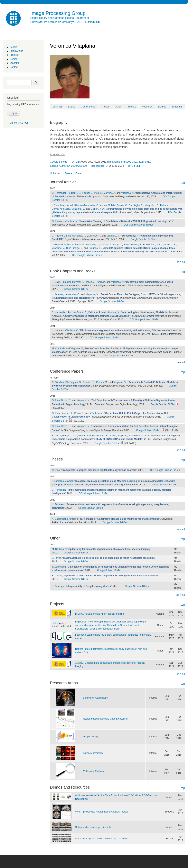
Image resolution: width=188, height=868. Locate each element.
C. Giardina (58, 382)
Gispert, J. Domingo (95, 282)
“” (123, 221)
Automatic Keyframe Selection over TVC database (101, 839)
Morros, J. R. (169, 245)
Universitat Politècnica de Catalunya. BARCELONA (65, 22)
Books (71, 107)
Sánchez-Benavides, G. (87, 205)
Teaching (15, 63)
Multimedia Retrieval (94, 771)
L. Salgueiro (58, 504)
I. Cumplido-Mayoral (62, 205)
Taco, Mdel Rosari (81, 436)
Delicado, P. (95, 236)
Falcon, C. (122, 205)
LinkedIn (55, 173)
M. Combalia (58, 348)
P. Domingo (58, 586)
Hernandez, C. (80, 236)
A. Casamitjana (60, 519)
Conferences (88, 107)
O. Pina (56, 221)
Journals (58, 107)
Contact (14, 67)
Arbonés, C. (89, 382)
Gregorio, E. (95, 248)
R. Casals (57, 576)
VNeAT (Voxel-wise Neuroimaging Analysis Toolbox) (102, 812)
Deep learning (90, 737)
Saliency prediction (93, 753)
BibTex (64, 200)
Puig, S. (98, 193)
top (183, 183)
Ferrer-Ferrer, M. (76, 245)
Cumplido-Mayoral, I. (72, 282)
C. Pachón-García (61, 236)
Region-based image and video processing (105, 719)
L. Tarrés (56, 558)
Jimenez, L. (67, 413)
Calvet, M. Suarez (61, 209)
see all (181, 262)
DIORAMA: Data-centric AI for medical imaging (99, 614)
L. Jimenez (58, 294)
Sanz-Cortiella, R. (133, 245)
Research (147, 107)
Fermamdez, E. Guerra (104, 436)
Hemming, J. (93, 245)
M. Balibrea (58, 549)
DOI (165, 197)
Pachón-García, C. (77, 312)
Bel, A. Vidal (143, 436)
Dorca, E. (66, 400)
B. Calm (56, 282)
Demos (14, 59)
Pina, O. (66, 436)
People (14, 47)
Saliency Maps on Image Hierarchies (94, 827)
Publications (16, 51)
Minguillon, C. (152, 205)
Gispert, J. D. (98, 209)
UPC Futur (134, 166)
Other (118, 107)
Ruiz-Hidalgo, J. (75, 248)
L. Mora (56, 330)
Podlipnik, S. (74, 193)
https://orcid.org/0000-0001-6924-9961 (129, 162)
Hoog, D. (118, 245)
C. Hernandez (59, 193)
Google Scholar (137, 225)
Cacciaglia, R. (136, 205)
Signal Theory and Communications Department (60, 18)
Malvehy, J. (109, 193)
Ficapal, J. (87, 193)
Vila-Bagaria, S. (73, 382)
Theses (105, 107)
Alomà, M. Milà (108, 205)
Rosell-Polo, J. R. (152, 245)
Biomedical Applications (95, 698)
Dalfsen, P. (106, 245)
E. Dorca (56, 436)
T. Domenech (59, 567)
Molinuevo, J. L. (168, 205)
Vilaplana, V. (128, 193)
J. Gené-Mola (59, 245)
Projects (14, 55)
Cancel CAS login (19, 123)
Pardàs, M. (102, 382)
